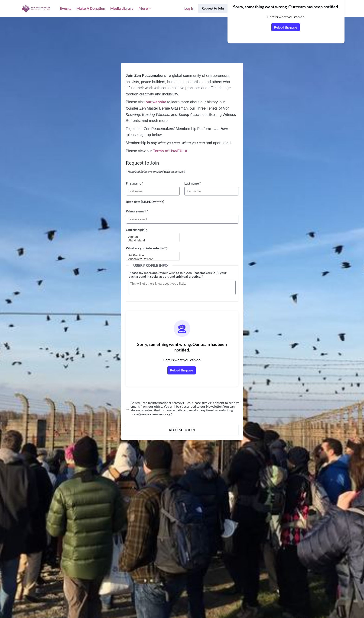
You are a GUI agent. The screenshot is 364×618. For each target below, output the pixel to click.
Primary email (137, 211)
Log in (189, 8)
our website (156, 102)
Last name (193, 183)
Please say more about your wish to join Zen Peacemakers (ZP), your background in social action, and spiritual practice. (178, 275)
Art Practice (151, 255)
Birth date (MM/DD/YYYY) (145, 202)
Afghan (151, 237)
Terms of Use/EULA (170, 151)
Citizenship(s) (137, 230)
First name (135, 183)
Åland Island (151, 241)
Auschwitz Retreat (151, 259)
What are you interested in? (147, 248)
